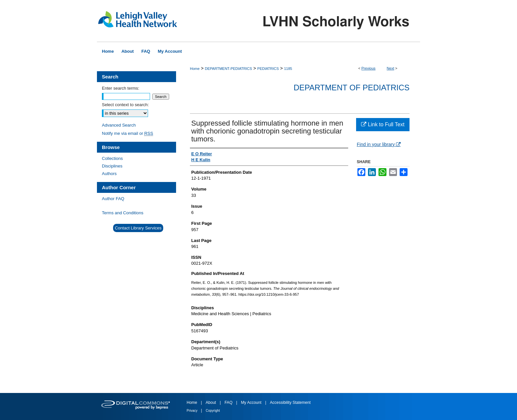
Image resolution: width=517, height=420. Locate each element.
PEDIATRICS (268, 69)
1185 (288, 69)
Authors (109, 174)
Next (391, 68)
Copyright (213, 411)
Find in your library (379, 144)
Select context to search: (125, 105)
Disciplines (112, 166)
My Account (252, 403)
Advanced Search (119, 125)
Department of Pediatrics (351, 88)
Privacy (193, 411)
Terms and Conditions (123, 213)
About (212, 403)
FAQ (229, 403)
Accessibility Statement (290, 403)
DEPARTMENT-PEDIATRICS (228, 69)
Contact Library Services (138, 228)
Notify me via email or (127, 133)
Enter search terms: (121, 88)
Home (195, 69)
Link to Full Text (383, 124)
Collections (112, 158)
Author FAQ (113, 199)
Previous (368, 68)
